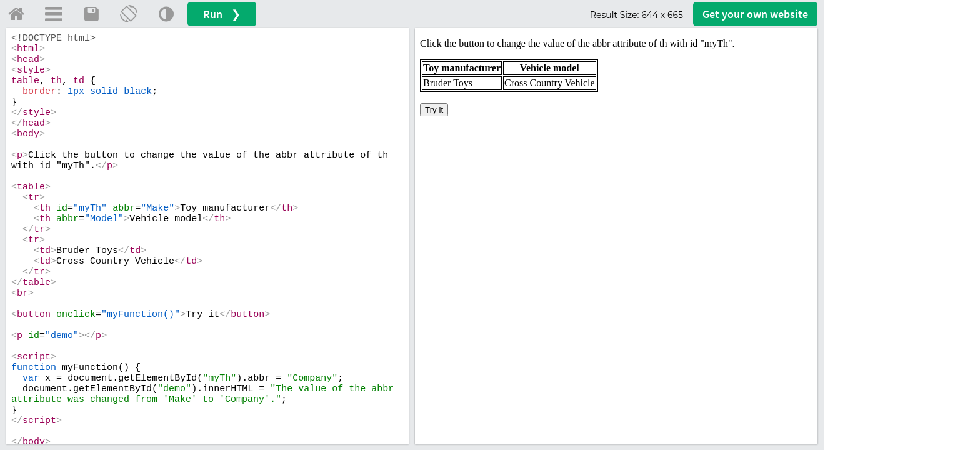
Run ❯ (222, 14)
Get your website (755, 14)
